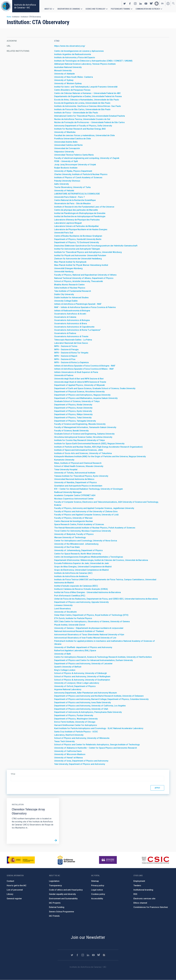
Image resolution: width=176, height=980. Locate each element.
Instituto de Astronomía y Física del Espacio (75, 57)
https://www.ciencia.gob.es (21, 860)
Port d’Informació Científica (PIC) (70, 596)
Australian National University (68, 67)
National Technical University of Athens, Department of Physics (84, 278)
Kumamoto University (64, 460)
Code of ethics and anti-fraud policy (66, 890)
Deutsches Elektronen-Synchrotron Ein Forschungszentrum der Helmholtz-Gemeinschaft (96, 246)
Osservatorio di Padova (65, 333)
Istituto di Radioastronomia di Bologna (72, 311)
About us (48, 9)
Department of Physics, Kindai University (73, 405)
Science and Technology (95, 9)
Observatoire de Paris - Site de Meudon (72, 203)
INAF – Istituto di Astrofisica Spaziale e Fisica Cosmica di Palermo (85, 307)
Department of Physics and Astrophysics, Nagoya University (82, 395)
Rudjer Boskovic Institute (66, 168)
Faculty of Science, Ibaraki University (71, 431)
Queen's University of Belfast (68, 667)
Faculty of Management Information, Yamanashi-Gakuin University (85, 427)
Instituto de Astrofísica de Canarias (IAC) (73, 573)
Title (13, 774)
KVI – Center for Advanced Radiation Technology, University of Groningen (89, 489)
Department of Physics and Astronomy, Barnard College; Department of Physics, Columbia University (101, 699)
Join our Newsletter (88, 937)
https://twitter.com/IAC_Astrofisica (125, 4)
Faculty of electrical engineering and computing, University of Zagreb (87, 158)
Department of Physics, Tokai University (73, 418)
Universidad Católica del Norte (68, 145)
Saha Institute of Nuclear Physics (70, 288)
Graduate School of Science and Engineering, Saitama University (84, 434)
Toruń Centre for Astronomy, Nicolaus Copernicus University (83, 531)
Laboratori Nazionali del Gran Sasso (71, 343)
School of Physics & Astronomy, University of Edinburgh (81, 673)
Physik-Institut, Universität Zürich (70, 625)
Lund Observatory (62, 609)
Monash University (63, 71)
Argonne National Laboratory (68, 689)
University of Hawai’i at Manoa (68, 758)
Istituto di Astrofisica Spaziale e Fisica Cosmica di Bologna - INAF (85, 366)
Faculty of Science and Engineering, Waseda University (80, 424)
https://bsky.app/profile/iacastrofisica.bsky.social (151, 4)
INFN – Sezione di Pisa (65, 359)
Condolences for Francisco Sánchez (151, 907)
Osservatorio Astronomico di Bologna (72, 320)
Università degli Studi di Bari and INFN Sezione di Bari (79, 379)
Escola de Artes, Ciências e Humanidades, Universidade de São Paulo (87, 100)
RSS (135, 894)
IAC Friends (54, 916)
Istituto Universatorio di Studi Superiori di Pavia (76, 372)
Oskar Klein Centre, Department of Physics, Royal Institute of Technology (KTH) (91, 615)
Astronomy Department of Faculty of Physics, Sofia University (83, 126)
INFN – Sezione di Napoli (66, 356)
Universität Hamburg (64, 272)
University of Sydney (64, 80)
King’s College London (65, 670)
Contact (10, 881)
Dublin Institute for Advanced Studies (71, 298)
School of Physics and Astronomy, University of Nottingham (82, 677)
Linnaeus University (63, 605)
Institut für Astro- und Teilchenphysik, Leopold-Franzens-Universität (86, 87)
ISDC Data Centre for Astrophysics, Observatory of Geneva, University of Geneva (92, 621)
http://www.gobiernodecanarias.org (66, 860)
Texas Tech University (64, 741)
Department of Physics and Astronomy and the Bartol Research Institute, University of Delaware (99, 696)
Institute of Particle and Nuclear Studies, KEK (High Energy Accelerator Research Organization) (98, 447)
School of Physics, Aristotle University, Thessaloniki (79, 281)
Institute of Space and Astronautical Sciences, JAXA (78, 450)
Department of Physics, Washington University (76, 719)
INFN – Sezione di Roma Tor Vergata (71, 353)
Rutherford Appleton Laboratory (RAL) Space (75, 651)
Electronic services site (144, 899)
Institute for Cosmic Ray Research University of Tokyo (80, 440)
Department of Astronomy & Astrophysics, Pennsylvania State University (88, 712)
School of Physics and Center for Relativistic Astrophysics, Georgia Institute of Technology (97, 745)
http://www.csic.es (155, 860)
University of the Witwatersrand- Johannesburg (76, 544)
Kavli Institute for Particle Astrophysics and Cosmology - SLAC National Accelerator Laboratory (99, 728)
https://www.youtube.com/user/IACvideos (146, 4)
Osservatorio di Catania (65, 317)
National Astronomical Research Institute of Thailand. (79, 631)
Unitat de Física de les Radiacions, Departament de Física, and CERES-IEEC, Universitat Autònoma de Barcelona (106, 599)
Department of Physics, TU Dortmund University (77, 242)
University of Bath (63, 654)
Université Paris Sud (64, 233)
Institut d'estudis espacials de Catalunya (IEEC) (76, 586)
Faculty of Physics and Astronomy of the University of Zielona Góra (86, 511)
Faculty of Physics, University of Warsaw (73, 518)
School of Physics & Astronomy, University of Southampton (82, 680)
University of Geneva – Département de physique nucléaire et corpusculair (89, 628)
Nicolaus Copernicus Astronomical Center (74, 499)
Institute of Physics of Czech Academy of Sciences (78, 178)
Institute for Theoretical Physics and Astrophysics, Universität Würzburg (88, 252)
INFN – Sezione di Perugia (66, 350)
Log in (168, 4)
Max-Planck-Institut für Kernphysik (70, 262)
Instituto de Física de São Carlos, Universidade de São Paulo (82, 109)
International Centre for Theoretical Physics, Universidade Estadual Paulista (90, 116)
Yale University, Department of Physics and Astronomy (80, 764)
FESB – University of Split (66, 161)
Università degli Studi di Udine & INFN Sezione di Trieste (80, 382)
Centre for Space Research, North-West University (78, 554)
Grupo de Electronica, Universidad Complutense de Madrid (81, 570)
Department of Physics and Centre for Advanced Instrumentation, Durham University (94, 660)
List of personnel (15, 890)
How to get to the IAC (17, 886)
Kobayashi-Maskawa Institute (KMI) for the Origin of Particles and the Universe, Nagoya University (100, 456)
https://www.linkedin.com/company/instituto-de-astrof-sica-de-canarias (141, 4)
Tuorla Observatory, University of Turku (72, 187)
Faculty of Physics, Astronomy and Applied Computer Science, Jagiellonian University (94, 508)
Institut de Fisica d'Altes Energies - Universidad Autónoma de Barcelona (87, 592)
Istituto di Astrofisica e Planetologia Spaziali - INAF (78, 304)
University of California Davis (68, 751)
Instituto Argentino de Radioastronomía (73, 54)
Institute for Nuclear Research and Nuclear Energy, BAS (80, 129)
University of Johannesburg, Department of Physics (78, 550)
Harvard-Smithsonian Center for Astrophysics (76, 725)
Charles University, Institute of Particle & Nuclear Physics (81, 174)
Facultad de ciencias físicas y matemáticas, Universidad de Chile (84, 135)
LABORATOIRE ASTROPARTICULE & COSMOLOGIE (77, 194)
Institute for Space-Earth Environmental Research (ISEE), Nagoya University (89, 444)
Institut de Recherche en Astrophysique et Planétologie (80, 216)
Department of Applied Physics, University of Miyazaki (79, 385)
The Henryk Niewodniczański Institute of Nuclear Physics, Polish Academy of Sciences (95, 528)
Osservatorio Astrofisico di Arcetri (70, 314)
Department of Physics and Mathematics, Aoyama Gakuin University (86, 398)
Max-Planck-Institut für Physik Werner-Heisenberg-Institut (81, 265)
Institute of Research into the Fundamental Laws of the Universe (84, 207)
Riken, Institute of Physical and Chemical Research (78, 463)
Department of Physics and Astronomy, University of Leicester (83, 664)
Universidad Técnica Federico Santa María (74, 155)
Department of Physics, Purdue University (74, 715)
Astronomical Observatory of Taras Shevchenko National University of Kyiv (89, 635)
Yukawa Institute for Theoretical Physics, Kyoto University (81, 476)
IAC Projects (55, 903)
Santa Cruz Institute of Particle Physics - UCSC (76, 732)
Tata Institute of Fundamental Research (73, 291)
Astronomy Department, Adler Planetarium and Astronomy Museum (86, 693)
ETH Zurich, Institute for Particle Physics (73, 618)
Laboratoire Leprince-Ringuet (68, 223)
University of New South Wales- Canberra (74, 77)
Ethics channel (140, 903)
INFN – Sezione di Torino (66, 346)
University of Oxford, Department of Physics (75, 686)
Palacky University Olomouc (67, 181)
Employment (139, 881)
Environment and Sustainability (63, 899)
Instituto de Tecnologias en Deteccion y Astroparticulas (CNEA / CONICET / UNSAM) (93, 61)
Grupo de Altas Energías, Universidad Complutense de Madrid (83, 567)
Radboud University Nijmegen (68, 492)
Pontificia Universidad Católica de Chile (73, 139)
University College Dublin (66, 301)
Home (9, 17)
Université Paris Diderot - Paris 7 (69, 197)
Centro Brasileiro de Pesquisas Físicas (72, 90)
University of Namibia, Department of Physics (75, 482)
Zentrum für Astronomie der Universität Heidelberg (78, 259)
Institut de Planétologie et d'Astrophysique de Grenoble (80, 213)
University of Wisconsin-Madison (70, 754)
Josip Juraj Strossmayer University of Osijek (75, 165)
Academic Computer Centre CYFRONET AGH (75, 495)
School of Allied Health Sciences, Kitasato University (79, 466)
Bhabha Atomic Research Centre (69, 285)
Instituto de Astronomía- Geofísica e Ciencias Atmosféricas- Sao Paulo (88, 106)
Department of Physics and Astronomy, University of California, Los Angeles (90, 706)
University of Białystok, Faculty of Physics (74, 534)
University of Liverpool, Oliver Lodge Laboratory (77, 683)
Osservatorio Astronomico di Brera (71, 324)
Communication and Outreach (148, 9)
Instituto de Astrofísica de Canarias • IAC (25, 6)
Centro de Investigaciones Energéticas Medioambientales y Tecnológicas (89, 557)
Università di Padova (64, 375)
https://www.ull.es (108, 860)
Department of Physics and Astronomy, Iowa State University (83, 702)
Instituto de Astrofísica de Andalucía (71, 576)
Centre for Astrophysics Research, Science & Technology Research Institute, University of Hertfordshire (103, 657)
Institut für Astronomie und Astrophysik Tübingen (77, 249)
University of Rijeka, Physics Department (73, 171)
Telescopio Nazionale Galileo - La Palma (73, 340)
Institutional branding (143, 890)
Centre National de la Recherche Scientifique (75, 200)
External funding (57, 907)
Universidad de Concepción (67, 148)
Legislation (54, 881)
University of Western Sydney (68, 83)
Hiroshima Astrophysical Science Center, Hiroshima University (83, 437)
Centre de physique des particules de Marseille (76, 210)
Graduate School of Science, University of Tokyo (77, 401)
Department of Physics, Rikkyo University (73, 414)
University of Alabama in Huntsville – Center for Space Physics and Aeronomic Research (96, 748)
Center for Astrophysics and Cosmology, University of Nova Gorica (86, 541)
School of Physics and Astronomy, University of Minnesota (82, 738)
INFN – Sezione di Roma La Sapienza (71, 362)
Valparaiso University (64, 152)
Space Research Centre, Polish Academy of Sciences (79, 524)
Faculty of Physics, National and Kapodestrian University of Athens (85, 275)
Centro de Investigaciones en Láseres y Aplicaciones (79, 51)
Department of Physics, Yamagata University (75, 421)
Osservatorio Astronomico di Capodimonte (74, 327)
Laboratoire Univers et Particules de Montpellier (77, 226)
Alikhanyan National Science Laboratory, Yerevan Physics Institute (85, 64)
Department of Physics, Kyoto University (73, 411)
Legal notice (97, 890)
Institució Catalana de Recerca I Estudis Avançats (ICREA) (81, 589)
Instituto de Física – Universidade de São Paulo (76, 113)
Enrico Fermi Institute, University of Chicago (75, 722)
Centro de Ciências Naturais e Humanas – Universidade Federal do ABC (87, 93)
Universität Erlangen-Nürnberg (68, 268)
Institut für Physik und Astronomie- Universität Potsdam (80, 255)
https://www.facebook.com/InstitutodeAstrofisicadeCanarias (130, 4)
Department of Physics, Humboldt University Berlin (78, 239)
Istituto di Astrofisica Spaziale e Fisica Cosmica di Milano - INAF (84, 369)
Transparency (55, 886)
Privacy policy (98, 886)
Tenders (137, 886)
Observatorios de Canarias (69, 9)
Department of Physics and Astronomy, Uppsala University (81, 602)
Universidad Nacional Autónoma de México (74, 479)
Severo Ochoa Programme (61, 912)
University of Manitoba (65, 132)
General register (14, 899)
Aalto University (62, 184)
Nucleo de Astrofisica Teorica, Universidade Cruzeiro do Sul (82, 119)
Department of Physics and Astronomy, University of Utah (81, 709)
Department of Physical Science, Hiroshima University (79, 392)
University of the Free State (67, 547)
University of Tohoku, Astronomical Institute (75, 473)
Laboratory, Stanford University (69, 735)
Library (10, 894)
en (162, 4)
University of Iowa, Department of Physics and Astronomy (81, 761)
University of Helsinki (64, 191)
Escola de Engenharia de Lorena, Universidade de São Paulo (82, 103)
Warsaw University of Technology (70, 537)
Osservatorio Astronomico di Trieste (71, 336)
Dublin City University (64, 294)
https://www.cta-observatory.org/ (70, 46)
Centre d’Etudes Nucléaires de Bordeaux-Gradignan (78, 236)
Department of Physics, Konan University (73, 408)
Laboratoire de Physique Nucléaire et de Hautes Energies (81, 229)
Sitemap (95, 881)
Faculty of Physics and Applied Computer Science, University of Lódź (86, 515)
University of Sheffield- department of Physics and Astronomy (83, 647)
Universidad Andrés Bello (66, 142)
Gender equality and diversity (62, 894)
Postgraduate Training (120, 9)
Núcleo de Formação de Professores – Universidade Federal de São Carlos (89, 122)
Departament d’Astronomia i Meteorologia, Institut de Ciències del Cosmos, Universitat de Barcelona (101, 560)
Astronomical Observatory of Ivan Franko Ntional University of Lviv (85, 638)
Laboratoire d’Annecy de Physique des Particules (77, 220)
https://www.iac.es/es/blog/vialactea (157, 4)
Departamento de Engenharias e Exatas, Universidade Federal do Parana (88, 96)
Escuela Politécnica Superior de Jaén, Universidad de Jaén (82, 563)
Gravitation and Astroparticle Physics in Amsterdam (78, 486)
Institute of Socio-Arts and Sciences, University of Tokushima (83, 453)
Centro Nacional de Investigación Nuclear (74, 521)
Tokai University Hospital (66, 470)
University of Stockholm (65, 612)
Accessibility (97, 899)
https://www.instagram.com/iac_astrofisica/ (135, 4)
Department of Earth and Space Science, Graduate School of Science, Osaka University (95, 388)
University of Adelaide (64, 74)
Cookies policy (98, 894)
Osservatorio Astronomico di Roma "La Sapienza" (77, 330)
